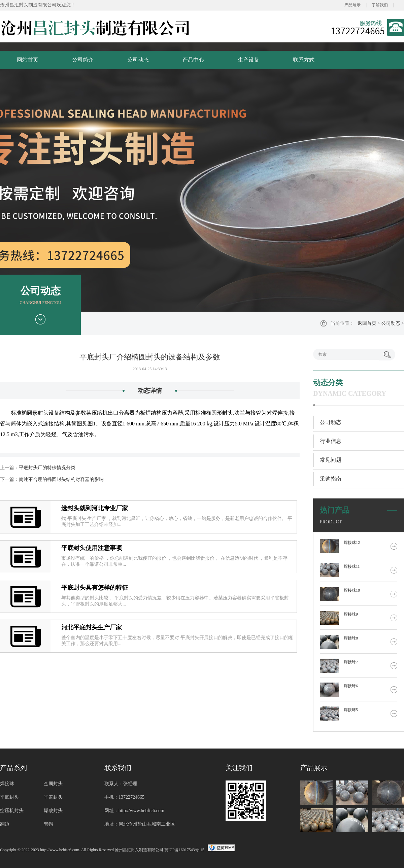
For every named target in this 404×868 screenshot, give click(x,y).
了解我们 (380, 5)
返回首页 (367, 323)
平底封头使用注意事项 (92, 548)
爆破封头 (53, 811)
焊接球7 (351, 662)
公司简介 (83, 60)
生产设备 (248, 60)
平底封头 (9, 797)
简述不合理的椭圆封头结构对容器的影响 (61, 479)
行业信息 (331, 441)
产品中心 (193, 60)
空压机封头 (12, 811)
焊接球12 (352, 543)
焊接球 (7, 784)
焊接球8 (351, 638)
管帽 (48, 824)
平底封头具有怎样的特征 (95, 588)
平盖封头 (53, 797)
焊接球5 (351, 710)
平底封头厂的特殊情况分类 (47, 468)
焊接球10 (352, 590)
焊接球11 (352, 566)
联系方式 (304, 60)
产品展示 (352, 5)
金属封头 (53, 784)
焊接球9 (351, 614)
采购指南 (331, 479)
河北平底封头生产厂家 (92, 627)
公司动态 (138, 60)
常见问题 (331, 460)
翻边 (5, 824)
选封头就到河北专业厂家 (95, 508)
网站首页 (28, 60)
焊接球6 (351, 686)
